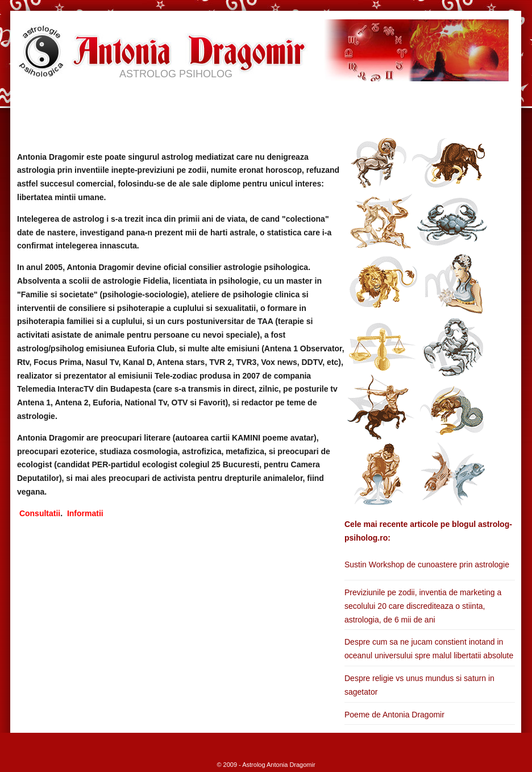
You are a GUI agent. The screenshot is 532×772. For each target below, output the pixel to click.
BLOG (363, 102)
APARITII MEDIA (298, 102)
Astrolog (253, 765)
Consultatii (40, 513)
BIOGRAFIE (94, 102)
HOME (38, 102)
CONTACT (416, 102)
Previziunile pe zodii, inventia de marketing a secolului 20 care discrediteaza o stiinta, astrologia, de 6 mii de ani (423, 606)
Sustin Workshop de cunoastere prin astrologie (427, 565)
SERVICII (156, 102)
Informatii (85, 513)
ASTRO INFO (220, 102)
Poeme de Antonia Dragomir (394, 715)
